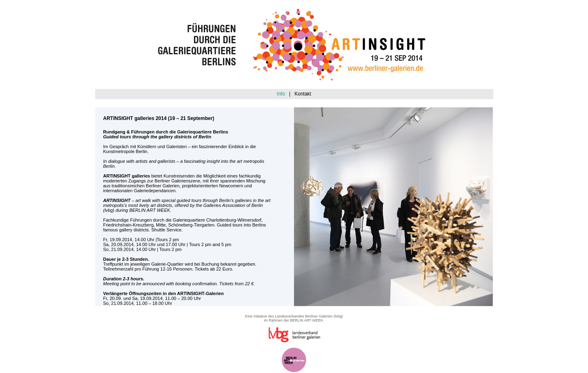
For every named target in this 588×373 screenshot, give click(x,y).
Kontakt (303, 94)
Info (281, 94)
